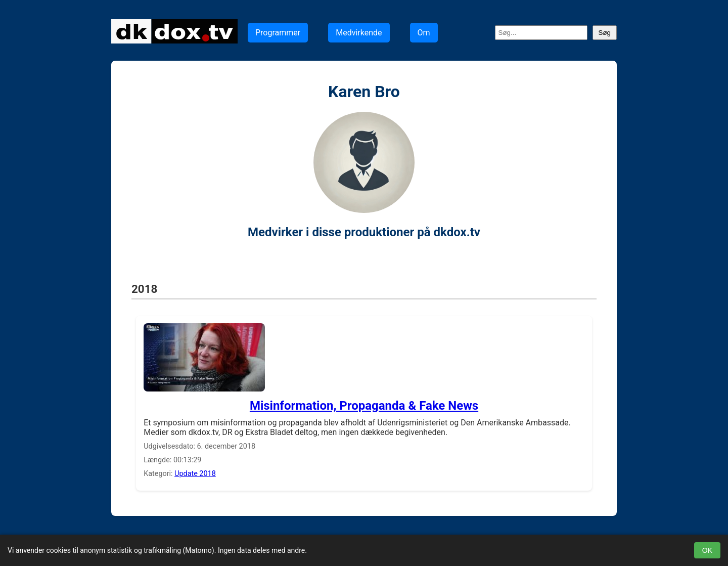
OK (707, 550)
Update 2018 (195, 474)
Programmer (278, 33)
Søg (605, 33)
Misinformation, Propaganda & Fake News (364, 406)
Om (424, 33)
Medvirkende (359, 33)
